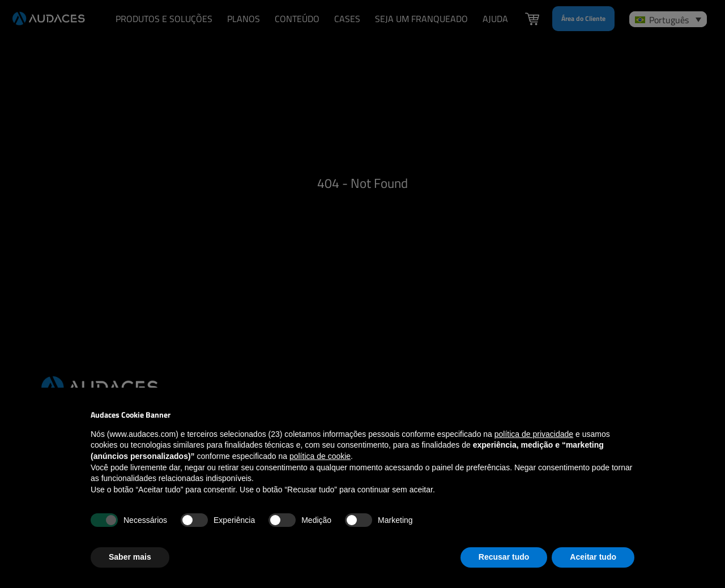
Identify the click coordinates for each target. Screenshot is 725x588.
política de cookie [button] (320, 456)
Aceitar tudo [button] (593, 557)
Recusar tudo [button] (504, 557)
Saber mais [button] (130, 557)
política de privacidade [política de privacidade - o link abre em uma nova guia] (534, 434)
